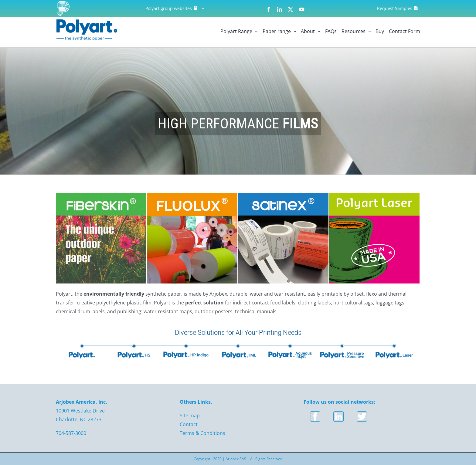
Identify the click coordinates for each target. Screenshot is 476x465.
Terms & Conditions (202, 433)
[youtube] (302, 9)
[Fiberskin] (101, 195)
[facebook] (269, 9)
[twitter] (291, 9)
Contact (189, 424)
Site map (190, 416)
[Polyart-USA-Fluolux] (192, 195)
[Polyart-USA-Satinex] (283, 195)
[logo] (87, 22)
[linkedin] (280, 9)
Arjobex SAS (236, 459)
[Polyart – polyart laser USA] (374, 195)
